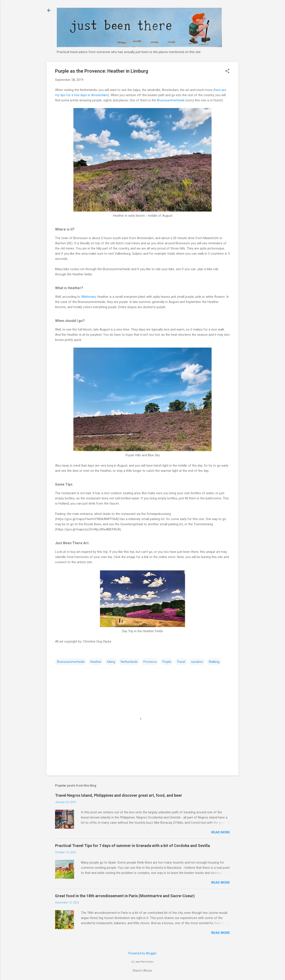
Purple (167, 662)
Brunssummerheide (171, 100)
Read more (221, 832)
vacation (197, 662)
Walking (214, 662)
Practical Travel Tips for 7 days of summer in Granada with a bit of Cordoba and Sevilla (132, 846)
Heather (96, 662)
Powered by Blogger (143, 953)
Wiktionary (88, 297)
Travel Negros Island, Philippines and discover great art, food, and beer (119, 795)
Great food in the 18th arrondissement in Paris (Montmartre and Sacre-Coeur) (125, 896)
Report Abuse (142, 971)
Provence (150, 662)
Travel (181, 662)
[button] (227, 71)
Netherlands (129, 662)
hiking (111, 662)
